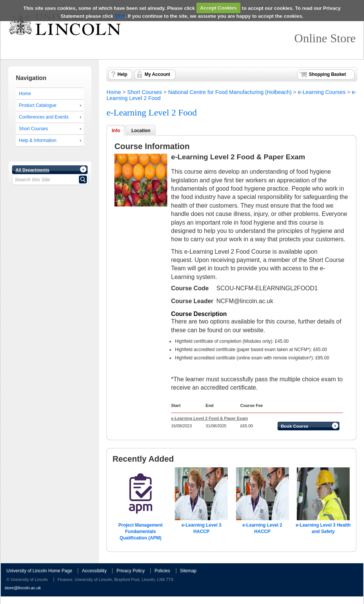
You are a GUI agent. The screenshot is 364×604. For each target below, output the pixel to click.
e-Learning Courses (322, 92)
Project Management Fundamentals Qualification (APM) (140, 532)
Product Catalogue (38, 105)
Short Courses (33, 129)
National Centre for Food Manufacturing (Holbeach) (230, 92)
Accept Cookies (219, 8)
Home (25, 94)
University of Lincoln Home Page (39, 571)
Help (122, 74)
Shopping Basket (327, 74)
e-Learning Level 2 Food (152, 112)
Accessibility (94, 571)
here (120, 16)
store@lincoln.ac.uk (23, 588)
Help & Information (38, 140)
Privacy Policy (130, 571)
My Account (157, 74)
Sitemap (188, 571)
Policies (162, 571)
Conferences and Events (44, 117)
